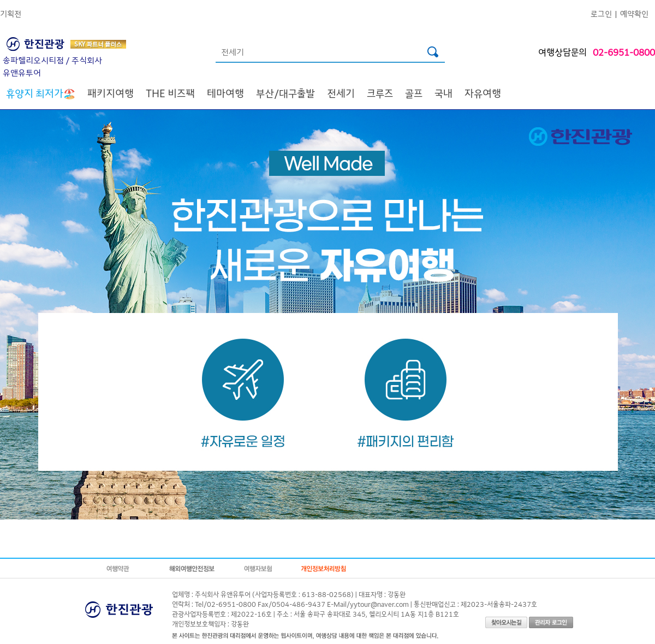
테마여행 (225, 93)
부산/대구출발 (285, 93)
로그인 (601, 13)
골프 (414, 93)
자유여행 (483, 93)
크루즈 (380, 93)
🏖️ (41, 93)
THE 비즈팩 (170, 93)
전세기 (341, 93)
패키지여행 (111, 93)
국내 (443, 93)
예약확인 (634, 13)
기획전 (11, 13)
